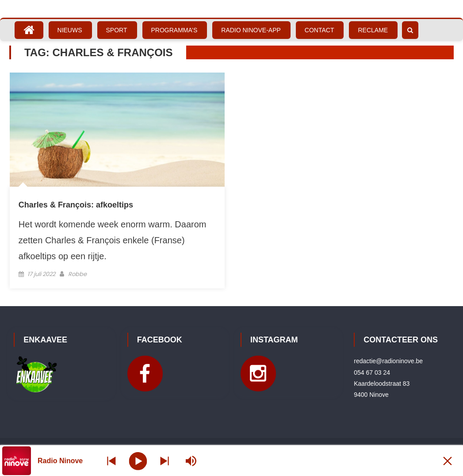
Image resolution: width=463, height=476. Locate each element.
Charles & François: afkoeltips (76, 205)
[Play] (138, 461)
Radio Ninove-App (251, 30)
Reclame (373, 30)
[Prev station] (165, 461)
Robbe (77, 274)
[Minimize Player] (448, 461)
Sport (117, 30)
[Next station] (111, 461)
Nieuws (70, 30)
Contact (320, 30)
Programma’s (174, 30)
